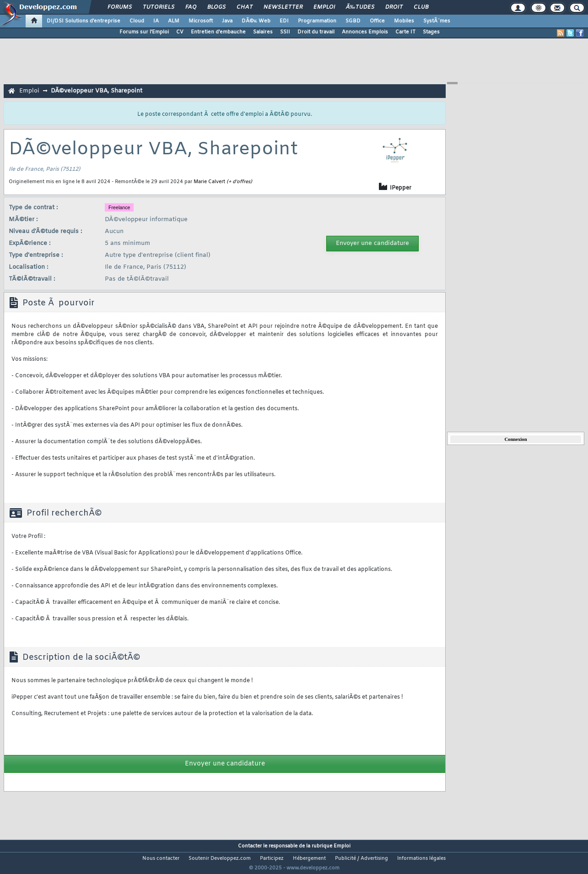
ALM (174, 21)
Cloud (137, 21)
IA (156, 21)
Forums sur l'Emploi (144, 32)
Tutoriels (159, 7)
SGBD (353, 21)
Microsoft (201, 21)
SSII (285, 32)
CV (180, 32)
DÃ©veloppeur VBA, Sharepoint (97, 91)
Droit (394, 7)
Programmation (317, 21)
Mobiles (404, 21)
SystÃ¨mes (437, 21)
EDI (284, 21)
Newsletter (283, 7)
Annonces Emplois (365, 32)
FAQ (191, 7)
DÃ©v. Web (256, 21)
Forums (120, 7)
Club (421, 7)
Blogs (216, 7)
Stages (431, 32)
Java (227, 21)
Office (377, 21)
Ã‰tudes (360, 7)
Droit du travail (316, 32)
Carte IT (405, 32)
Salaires (263, 32)
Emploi (324, 7)
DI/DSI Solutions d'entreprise (84, 21)
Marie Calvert (209, 182)
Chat (245, 7)
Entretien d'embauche (218, 32)
